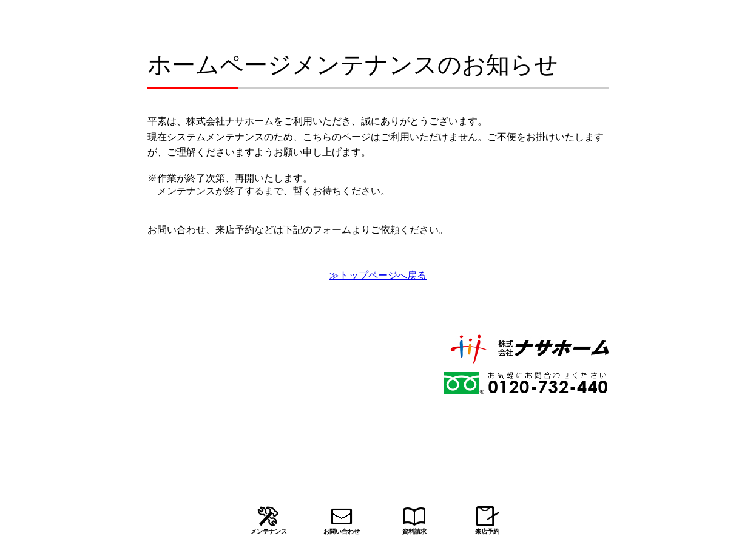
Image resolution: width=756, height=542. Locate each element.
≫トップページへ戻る (378, 275)
